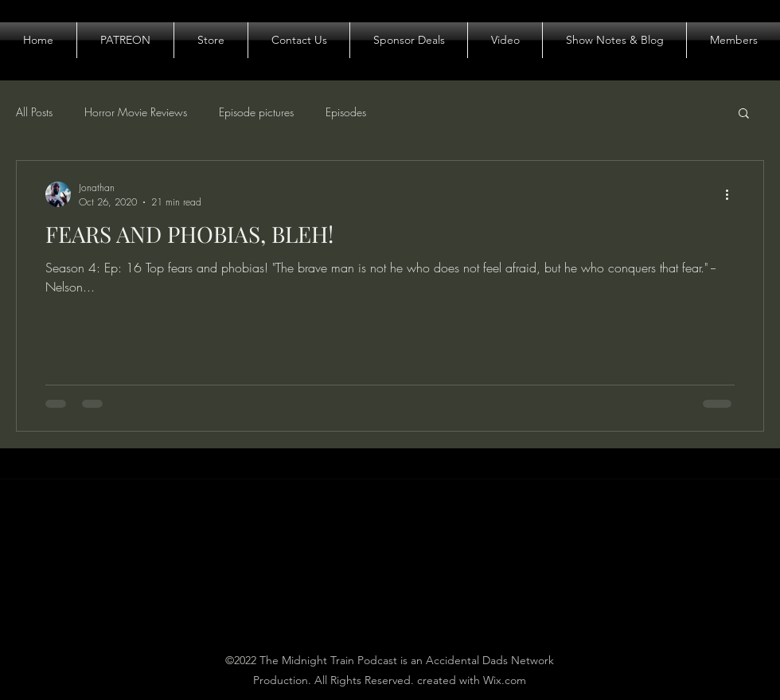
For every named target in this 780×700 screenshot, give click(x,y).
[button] (744, 114)
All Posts (34, 112)
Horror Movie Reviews (136, 112)
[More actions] (732, 194)
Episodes (346, 112)
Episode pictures (256, 112)
